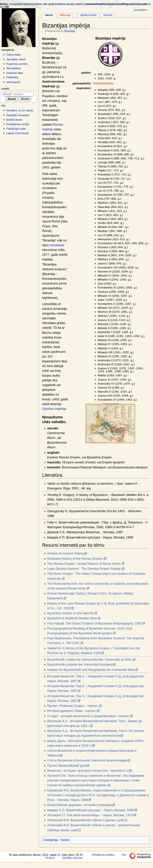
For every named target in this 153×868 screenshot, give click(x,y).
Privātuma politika (103, 855)
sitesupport (13, 82)
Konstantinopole (103, 83)
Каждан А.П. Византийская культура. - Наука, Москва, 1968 (91, 810)
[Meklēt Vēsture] (18, 94)
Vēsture (108, 15)
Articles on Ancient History (66, 553)
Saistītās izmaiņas (18, 115)
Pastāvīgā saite (16, 129)
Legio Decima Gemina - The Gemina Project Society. (84, 569)
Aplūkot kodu (88, 15)
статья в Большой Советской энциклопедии (87, 760)
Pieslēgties (141, 10)
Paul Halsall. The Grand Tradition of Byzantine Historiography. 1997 (95, 624)
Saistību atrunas (73, 858)
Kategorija (51, 840)
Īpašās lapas (14, 120)
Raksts (49, 15)
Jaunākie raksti (16, 59)
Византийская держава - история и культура (79, 805)
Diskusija (65, 15)
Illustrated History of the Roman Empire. (75, 559)
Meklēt (5, 89)
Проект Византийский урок (67, 766)
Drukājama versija (18, 124)
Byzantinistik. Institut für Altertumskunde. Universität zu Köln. (90, 660)
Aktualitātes (14, 68)
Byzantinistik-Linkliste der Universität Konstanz (80, 665)
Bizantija (69, 31)
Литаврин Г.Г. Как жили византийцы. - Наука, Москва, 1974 (90, 815)
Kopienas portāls (17, 64)
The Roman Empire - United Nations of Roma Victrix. (84, 564)
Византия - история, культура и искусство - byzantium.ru (88, 771)
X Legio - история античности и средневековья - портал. (88, 716)
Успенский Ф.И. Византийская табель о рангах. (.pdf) (86, 820)
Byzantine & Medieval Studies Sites (72, 618)
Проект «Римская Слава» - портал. (73, 706)
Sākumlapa (13, 55)
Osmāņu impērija (54, 409)
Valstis (65, 840)
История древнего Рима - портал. (72, 711)
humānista (57, 245)
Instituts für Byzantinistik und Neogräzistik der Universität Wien (91, 670)
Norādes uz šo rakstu (20, 110)
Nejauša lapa (15, 73)
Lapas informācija (17, 133)
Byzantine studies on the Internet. (71, 613)
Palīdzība (12, 77)
